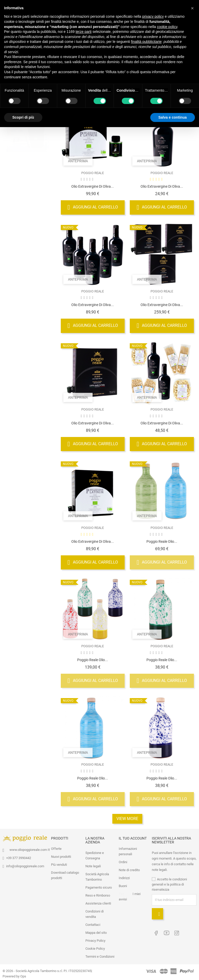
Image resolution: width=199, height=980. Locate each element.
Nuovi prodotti (61, 856)
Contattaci (93, 924)
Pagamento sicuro (99, 887)
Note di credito (129, 870)
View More (127, 818)
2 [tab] (46, 141)
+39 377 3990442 (19, 857)
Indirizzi (124, 878)
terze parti (84, 32)
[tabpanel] (28, 137)
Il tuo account (133, 838)
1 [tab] (46, 131)
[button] (192, 8)
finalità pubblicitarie (146, 42)
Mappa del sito (96, 932)
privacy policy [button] (153, 16)
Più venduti (59, 864)
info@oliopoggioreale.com (25, 866)
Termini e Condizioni (100, 956)
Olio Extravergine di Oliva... (93, 186)
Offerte (56, 848)
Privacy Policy (95, 940)
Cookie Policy (95, 948)
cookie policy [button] (167, 27)
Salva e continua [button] (173, 117)
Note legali (93, 866)
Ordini (123, 862)
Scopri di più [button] (23, 117)
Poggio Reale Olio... (162, 541)
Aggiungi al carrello (93, 207)
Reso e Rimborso (98, 895)
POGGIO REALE (93, 172)
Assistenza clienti (98, 903)
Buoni (123, 886)
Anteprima (78, 160)
